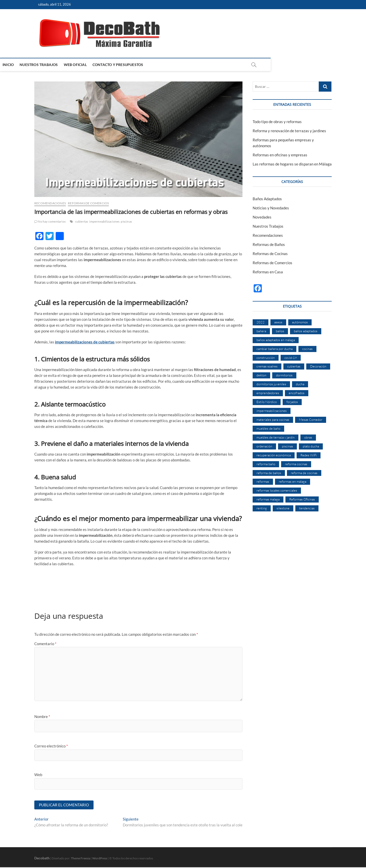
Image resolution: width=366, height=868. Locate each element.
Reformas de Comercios (88, 203)
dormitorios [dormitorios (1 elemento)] (284, 375)
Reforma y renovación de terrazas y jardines (289, 131)
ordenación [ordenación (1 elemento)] (264, 446)
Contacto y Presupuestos (152, 65)
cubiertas (82, 221)
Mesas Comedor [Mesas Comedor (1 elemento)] (311, 420)
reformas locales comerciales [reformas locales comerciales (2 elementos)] (277, 490)
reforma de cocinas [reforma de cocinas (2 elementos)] (304, 473)
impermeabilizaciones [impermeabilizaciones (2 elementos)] (272, 411)
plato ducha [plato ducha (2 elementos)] (311, 446)
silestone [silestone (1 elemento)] (283, 508)
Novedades (262, 217)
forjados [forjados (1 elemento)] (292, 402)
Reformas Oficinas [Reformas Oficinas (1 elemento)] (302, 499)
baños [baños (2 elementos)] (280, 331)
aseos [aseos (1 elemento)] (278, 322)
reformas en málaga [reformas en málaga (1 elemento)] (293, 481)
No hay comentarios (50, 221)
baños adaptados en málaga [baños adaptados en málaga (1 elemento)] (276, 340)
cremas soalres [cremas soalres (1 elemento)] (267, 366)
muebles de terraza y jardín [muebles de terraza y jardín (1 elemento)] (276, 437)
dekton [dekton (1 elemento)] (261, 375)
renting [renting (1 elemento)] (262, 508)
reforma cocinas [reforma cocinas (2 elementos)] (296, 464)
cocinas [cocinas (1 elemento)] (307, 349)
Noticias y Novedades (271, 208)
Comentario (45, 644)
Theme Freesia (81, 859)
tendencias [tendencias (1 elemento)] (307, 508)
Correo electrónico (51, 746)
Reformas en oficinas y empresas (280, 155)
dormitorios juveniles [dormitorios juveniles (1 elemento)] (271, 384)
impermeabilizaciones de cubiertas (85, 342)
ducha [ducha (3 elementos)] (300, 384)
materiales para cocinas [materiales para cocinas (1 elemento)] (273, 420)
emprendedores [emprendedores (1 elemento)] (268, 393)
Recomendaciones (50, 203)
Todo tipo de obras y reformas (277, 122)
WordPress (100, 859)
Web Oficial (110, 65)
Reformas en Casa (268, 272)
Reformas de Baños (269, 244)
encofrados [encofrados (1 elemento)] (297, 393)
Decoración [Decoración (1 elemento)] (318, 366)
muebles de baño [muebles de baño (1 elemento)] (268, 428)
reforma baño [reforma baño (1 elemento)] (266, 464)
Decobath (42, 859)
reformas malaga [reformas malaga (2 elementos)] (268, 499)
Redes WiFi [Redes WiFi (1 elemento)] (309, 455)
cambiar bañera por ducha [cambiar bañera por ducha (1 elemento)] (274, 349)
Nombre (42, 716)
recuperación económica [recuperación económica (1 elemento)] (274, 455)
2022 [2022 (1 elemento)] (261, 322)
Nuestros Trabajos (73, 65)
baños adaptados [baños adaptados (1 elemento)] (306, 331)
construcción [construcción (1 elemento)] (266, 358)
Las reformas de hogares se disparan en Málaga (292, 164)
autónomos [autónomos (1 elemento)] (300, 322)
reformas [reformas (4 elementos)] (263, 481)
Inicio (42, 65)
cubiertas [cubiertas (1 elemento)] (294, 366)
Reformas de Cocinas (270, 254)
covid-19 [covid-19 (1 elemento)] (291, 358)
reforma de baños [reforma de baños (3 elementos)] (269, 473)
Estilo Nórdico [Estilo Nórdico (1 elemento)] (267, 402)
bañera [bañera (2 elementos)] (261, 331)
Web (38, 775)
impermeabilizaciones (104, 221)
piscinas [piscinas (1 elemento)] (287, 446)
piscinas (126, 221)
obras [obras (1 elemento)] (308, 437)
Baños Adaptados (267, 199)
